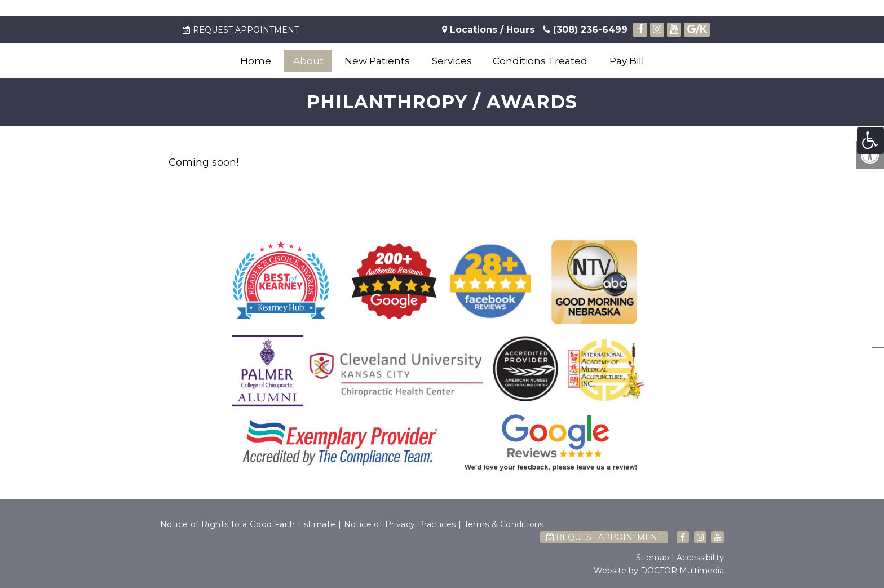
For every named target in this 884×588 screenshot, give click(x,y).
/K (697, 29)
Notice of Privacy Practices (400, 524)
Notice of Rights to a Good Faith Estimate (248, 524)
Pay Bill (627, 61)
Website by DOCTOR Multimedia (659, 571)
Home (256, 61)
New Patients (377, 61)
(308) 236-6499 (585, 30)
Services (452, 61)
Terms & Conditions (504, 524)
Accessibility (700, 558)
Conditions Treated (540, 61)
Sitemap (653, 558)
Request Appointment (241, 30)
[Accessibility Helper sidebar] (870, 140)
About (308, 61)
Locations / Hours (492, 30)
